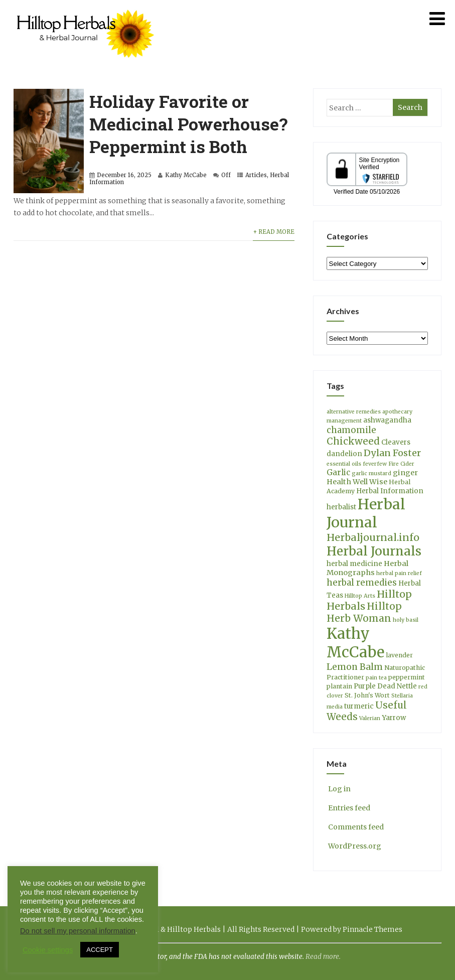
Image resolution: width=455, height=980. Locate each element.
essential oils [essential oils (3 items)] (344, 464)
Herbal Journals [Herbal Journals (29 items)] (374, 551)
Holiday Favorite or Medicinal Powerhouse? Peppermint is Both (188, 124)
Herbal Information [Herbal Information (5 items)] (390, 491)
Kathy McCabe (186, 175)
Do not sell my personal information (78, 931)
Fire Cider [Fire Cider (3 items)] (401, 464)
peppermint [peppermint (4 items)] (407, 677)
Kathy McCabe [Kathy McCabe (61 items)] (355, 643)
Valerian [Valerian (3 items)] (370, 718)
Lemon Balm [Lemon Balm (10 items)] (355, 667)
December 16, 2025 (124, 175)
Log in (339, 789)
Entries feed (348, 808)
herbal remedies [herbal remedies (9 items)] (362, 583)
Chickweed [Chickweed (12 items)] (353, 441)
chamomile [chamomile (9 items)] (351, 430)
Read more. (323, 957)
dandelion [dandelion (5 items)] (344, 454)
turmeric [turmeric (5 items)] (359, 706)
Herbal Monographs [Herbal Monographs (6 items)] (367, 568)
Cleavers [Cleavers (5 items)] (396, 442)
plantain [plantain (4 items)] (339, 686)
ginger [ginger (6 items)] (405, 473)
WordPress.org (354, 846)
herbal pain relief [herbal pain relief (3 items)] (399, 573)
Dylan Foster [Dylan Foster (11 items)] (392, 453)
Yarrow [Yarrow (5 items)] (394, 718)
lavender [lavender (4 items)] (399, 655)
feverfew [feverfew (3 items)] (375, 464)
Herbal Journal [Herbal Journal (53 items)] (366, 513)
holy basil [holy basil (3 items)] (406, 620)
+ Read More (274, 232)
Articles (256, 175)
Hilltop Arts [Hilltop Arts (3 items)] (360, 596)
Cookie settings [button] (48, 950)
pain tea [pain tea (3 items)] (376, 678)
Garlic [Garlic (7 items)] (338, 472)
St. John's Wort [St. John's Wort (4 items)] (367, 695)
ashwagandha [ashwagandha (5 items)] (387, 420)
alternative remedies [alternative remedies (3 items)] (354, 412)
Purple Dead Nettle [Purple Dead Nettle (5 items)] (385, 686)
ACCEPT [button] (100, 950)
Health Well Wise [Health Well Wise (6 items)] (357, 482)
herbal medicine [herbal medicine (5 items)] (354, 564)
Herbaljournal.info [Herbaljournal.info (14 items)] (373, 537)
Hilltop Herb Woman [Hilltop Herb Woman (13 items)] (364, 612)
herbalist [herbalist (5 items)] (341, 507)
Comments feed (355, 827)
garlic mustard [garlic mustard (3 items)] (371, 473)
